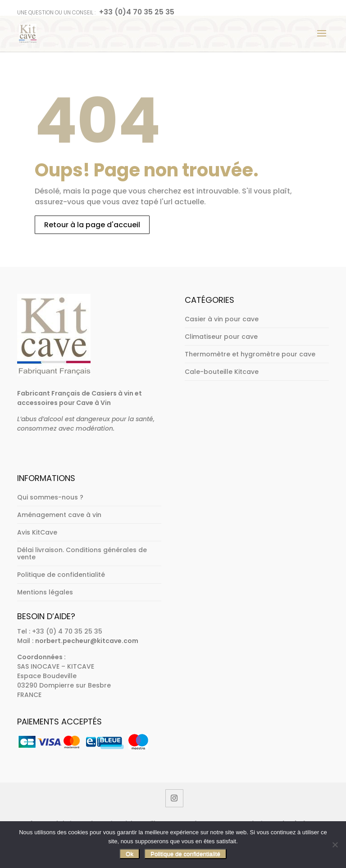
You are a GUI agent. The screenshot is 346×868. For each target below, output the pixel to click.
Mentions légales (45, 592)
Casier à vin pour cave (222, 319)
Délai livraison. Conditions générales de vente (82, 553)
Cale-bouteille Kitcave (222, 372)
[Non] (335, 845)
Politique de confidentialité (61, 575)
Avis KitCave (37, 532)
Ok (130, 854)
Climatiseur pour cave (221, 337)
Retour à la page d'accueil (92, 225)
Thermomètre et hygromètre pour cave (250, 354)
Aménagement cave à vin (59, 515)
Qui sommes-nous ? (50, 497)
